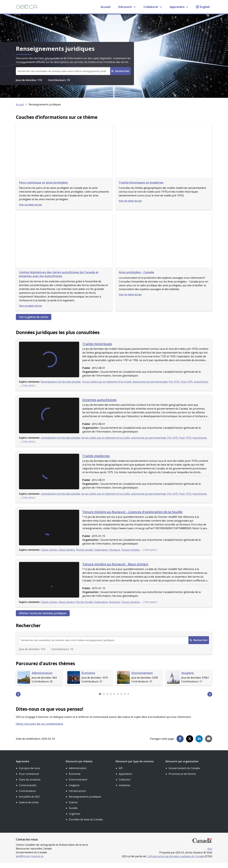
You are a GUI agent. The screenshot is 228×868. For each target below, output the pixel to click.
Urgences (75, 819)
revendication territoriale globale (60, 443)
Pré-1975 (174, 387)
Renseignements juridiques (85, 802)
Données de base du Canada (86, 824)
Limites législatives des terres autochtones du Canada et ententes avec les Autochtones (59, 279)
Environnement (78, 785)
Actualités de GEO (29, 802)
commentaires (54, 729)
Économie (75, 779)
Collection (125, 785)
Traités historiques (97, 349)
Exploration (101, 555)
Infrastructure (77, 796)
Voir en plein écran (30, 210)
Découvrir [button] (127, 7)
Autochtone (201, 387)
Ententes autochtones (99, 405)
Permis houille (84, 555)
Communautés (28, 790)
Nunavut (114, 555)
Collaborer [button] (153, 7)
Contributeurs (27, 796)
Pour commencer (29, 779)
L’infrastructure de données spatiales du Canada (175, 861)
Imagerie (74, 790)
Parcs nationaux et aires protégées (43, 188)
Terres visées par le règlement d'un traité (106, 387)
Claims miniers (49, 555)
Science (73, 807)
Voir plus (29, 391)
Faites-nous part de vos (30, 729)
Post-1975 (187, 387)
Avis (210, 854)
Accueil (105, 7)
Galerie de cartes (29, 807)
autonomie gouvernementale (149, 443)
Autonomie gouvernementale (150, 387)
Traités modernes (96, 461)
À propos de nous (30, 773)
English (205, 7)
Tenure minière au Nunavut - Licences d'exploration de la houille (132, 517)
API (121, 773)
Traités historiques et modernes (141, 188)
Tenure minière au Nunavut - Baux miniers (115, 569)
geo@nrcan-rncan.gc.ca (30, 861)
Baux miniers (67, 555)
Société (73, 813)
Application (125, 779)
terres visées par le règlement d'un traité (106, 443)
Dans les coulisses (30, 785)
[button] (18, 699)
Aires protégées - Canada (136, 277)
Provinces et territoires (182, 779)
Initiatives (125, 790)
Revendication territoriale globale (61, 387)
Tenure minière (130, 555)
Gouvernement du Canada (184, 773)
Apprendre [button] (179, 7)
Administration (78, 773)
